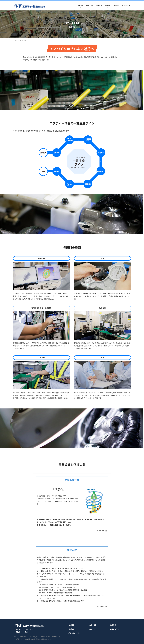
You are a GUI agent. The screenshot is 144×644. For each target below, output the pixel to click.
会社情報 (80, 5)
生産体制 (99, 5)
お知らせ (116, 5)
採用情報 (108, 5)
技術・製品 (90, 5)
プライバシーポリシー (75, 633)
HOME (15, 41)
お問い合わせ (126, 5)
